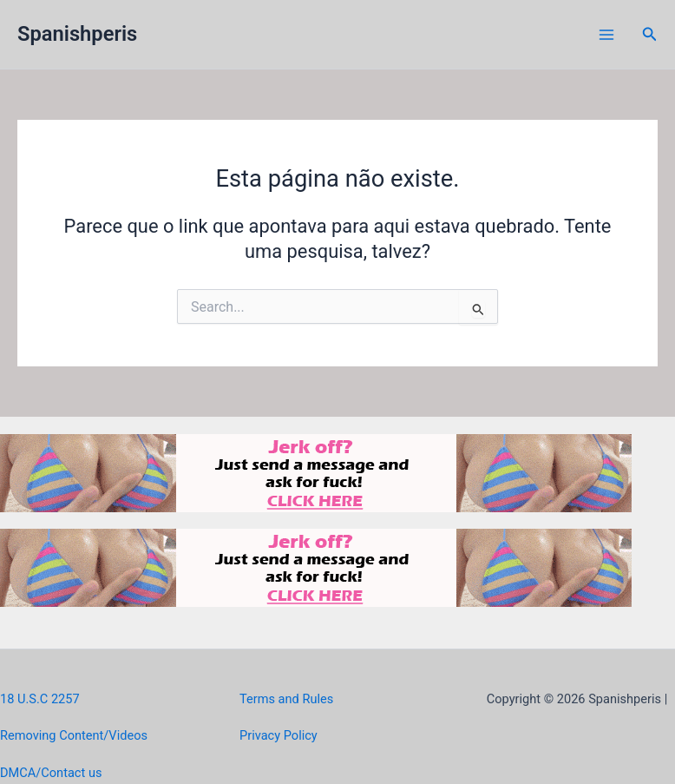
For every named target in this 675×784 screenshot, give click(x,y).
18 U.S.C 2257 (40, 699)
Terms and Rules (286, 699)
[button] (650, 34)
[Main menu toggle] (606, 35)
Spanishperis (77, 34)
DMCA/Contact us (51, 773)
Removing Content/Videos (74, 735)
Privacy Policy (279, 735)
